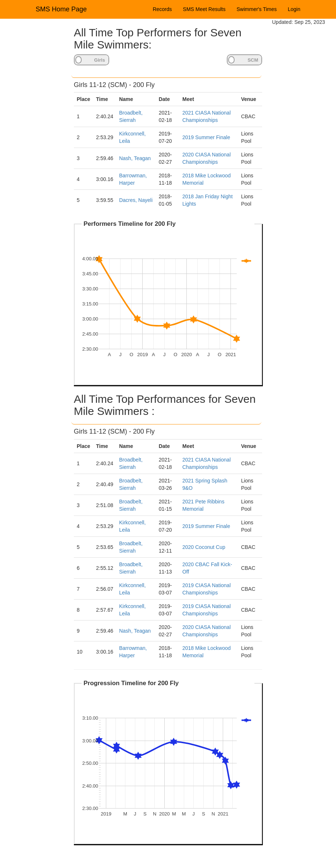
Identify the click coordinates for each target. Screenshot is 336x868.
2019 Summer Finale (206, 137)
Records (162, 9)
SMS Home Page (61, 9)
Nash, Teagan (135, 158)
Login (294, 9)
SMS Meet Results (204, 9)
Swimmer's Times (257, 9)
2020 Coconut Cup (204, 547)
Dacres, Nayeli (136, 200)
